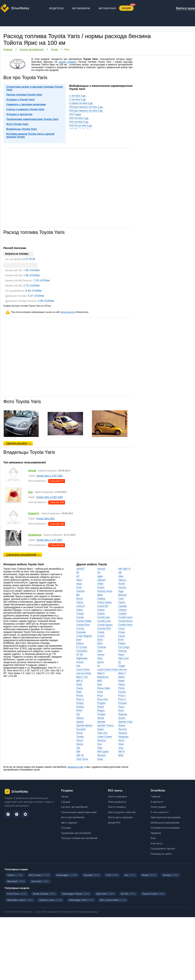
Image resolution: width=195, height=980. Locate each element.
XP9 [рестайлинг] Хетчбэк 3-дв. (86, 107)
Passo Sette (104, 688)
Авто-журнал (69, 823)
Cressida (81, 632)
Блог (153, 838)
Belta (100, 595)
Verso (121, 740)
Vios (100, 744)
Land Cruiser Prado (108, 670)
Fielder (122, 643)
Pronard (123, 703)
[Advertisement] (38, 187)
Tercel (79, 733)
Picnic (121, 688)
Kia (130, 875)
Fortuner (102, 647)
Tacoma (122, 729)
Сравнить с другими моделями (26, 104)
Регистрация (158, 807)
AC (78, 576)
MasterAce (103, 677)
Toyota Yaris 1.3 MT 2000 (50, 476)
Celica (80, 610)
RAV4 (79, 711)
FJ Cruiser (82, 647)
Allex (121, 576)
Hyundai (92, 875)
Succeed (81, 729)
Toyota (54, 49)
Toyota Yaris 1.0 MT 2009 (50, 497)
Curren (101, 636)
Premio (122, 692)
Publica (80, 707)
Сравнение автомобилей (76, 833)
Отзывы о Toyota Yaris (20, 99)
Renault (170, 875)
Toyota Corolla (153, 894)
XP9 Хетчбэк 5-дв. (79, 122)
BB (78, 595)
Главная (8, 49)
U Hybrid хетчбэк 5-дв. (81, 103)
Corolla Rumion (126, 621)
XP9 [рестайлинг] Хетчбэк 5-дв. (86, 111)
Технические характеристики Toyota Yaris (32, 119)
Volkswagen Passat (76, 894)
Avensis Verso (105, 591)
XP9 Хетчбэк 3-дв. (79, 118)
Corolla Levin (104, 621)
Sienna (80, 718)
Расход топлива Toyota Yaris (24, 95)
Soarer (122, 718)
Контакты (157, 843)
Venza (80, 740)
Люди (65, 797)
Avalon (101, 587)
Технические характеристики (79, 812)
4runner (101, 569)
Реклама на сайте (161, 854)
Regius (101, 711)
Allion (79, 580)
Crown (122, 632)
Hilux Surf (123, 658)
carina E (81, 606)
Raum (121, 707)
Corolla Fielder (84, 621)
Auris (79, 587)
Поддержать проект (163, 849)
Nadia (121, 681)
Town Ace (102, 733)
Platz (79, 692)
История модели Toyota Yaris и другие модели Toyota (30, 135)
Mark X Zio (82, 677)
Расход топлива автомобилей (79, 838)
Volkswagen (67, 875)
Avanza (122, 587)
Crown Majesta (84, 636)
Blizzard (123, 595)
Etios (100, 643)
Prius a (122, 696)
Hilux (100, 658)
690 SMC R (124, 569)
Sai (78, 714)
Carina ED (103, 606)
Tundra (80, 737)
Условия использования (165, 828)
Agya (100, 576)
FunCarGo (82, 651)
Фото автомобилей (73, 817)
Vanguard (123, 737)
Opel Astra (105, 894)
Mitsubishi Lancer (20, 900)
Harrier (101, 655)
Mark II (101, 673)
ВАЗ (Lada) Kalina (113, 900)
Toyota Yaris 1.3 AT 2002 (49, 540)
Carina (122, 602)
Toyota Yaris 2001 (46, 519)
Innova (80, 662)
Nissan (149, 875)
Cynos (122, 636)
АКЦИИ (126, 8)
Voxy (121, 748)
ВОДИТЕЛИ (56, 8)
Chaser (80, 614)
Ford (112, 875)
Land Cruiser (83, 670)
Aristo (100, 584)
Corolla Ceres (125, 617)
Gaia (100, 651)
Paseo (122, 684)
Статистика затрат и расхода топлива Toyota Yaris (34, 88)
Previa (80, 696)
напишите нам (75, 767)
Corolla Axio (104, 617)
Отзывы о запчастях (19, 114)
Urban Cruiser (105, 737)
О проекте (157, 802)
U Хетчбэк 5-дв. (78, 100)
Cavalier (123, 606)
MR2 (100, 681)
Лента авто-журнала (120, 817)
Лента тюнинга (117, 807)
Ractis (101, 707)
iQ (119, 662)
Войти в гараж (185, 8)
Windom (102, 755)
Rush (121, 711)
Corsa (121, 629)
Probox (80, 703)
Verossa (102, 740)
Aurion (122, 584)
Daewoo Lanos (51, 900)
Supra (100, 729)
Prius (100, 696)
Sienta (101, 718)
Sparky (80, 722)
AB (120, 573)
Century (122, 610)
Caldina (101, 599)
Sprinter (101, 722)
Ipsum (101, 662)
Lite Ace (123, 670)
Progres (101, 703)
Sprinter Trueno (105, 726)
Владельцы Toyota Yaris (21, 129)
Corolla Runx (83, 625)
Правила (156, 833)
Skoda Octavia (44, 894)
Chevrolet (40, 881)
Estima (80, 643)
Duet (79, 640)
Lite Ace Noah (84, 673)
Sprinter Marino (84, 726)
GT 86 (80, 655)
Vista (121, 744)
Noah (79, 684)
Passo (80, 688)
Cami (121, 599)
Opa (100, 684)
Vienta (80, 744)
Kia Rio (128, 894)
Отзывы (66, 828)
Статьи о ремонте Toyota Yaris (25, 109)
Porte (100, 692)
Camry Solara (104, 602)
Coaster (122, 614)
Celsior (101, 610)
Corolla (80, 617)
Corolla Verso (125, 625)
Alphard (101, 580)
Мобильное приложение (165, 823)
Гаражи (66, 802)
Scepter (101, 714)
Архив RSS (114, 823)
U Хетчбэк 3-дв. (78, 96)
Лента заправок (118, 797)
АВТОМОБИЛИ (81, 8)
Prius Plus (103, 699)
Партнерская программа (166, 817)
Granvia (122, 651)
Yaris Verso (82, 759)
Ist (99, 666)
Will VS (80, 755)
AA (99, 573)
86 (78, 573)
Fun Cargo (124, 647)
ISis (78, 666)
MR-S (79, 681)
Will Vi (122, 752)
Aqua (79, 584)
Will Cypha (103, 752)
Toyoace (123, 733)
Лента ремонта (117, 802)
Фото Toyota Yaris (17, 124)
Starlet (122, 726)
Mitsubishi (16, 881)
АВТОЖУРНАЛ (107, 8)
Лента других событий (122, 812)
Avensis (80, 591)
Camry (80, 602)
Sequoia (123, 714)
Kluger (122, 666)
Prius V (122, 699)
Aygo (121, 591)
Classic (101, 614)
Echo (121, 640)
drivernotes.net (68, 312)
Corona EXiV (104, 629)
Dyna (100, 640)
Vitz (78, 748)
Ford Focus (17, 894)
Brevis (80, 599)
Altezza (122, 580)
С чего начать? (160, 812)
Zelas (100, 759)
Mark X (122, 673)
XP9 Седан (75, 114)
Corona (80, 629)
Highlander (82, 658)
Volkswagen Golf (81, 900)
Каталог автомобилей (32, 49)
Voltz (100, 748)
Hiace (121, 655)
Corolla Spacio (105, 625)
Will (78, 752)
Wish (121, 755)
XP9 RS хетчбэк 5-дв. (81, 126)
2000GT (81, 569)
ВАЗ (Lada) (39, 875)
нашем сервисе (67, 62)
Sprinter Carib (126, 722)
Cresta (101, 632)
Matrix (122, 677)
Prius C (80, 699)
